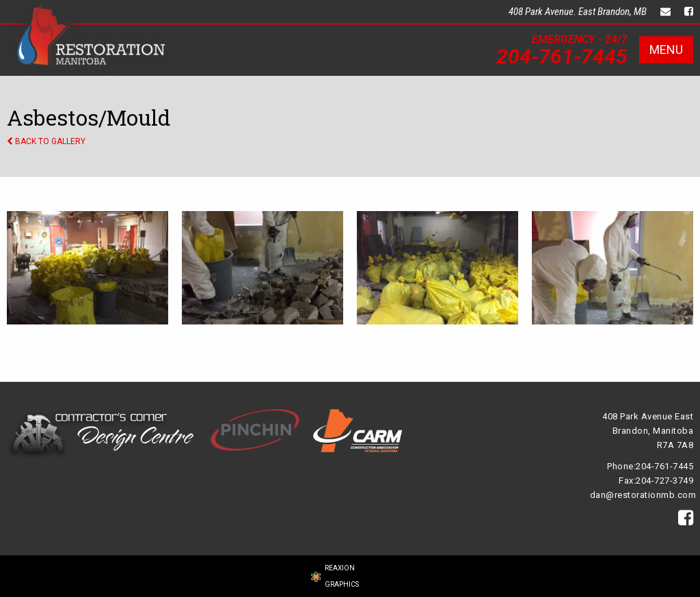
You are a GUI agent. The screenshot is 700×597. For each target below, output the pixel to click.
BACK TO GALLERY (46, 141)
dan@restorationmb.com (643, 495)
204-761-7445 (562, 56)
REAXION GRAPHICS (342, 576)
